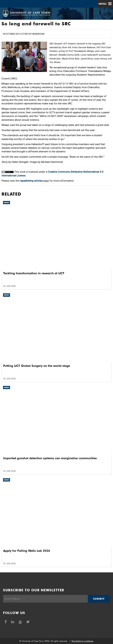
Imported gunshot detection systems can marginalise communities (50, 458)
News (7, 203)
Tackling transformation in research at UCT (34, 273)
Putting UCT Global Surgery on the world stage (37, 366)
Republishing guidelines (82, 641)
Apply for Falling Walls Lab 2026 (27, 551)
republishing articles (31, 181)
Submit (99, 599)
